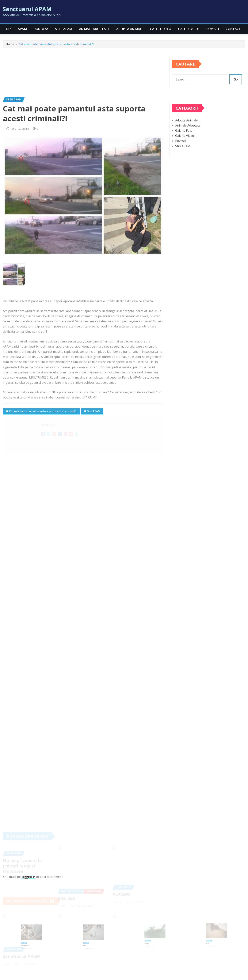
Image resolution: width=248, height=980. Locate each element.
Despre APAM (17, 29)
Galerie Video (189, 29)
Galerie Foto (161, 29)
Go (236, 86)
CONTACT (233, 29)
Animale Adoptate (94, 29)
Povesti (213, 29)
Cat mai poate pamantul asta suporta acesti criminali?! (56, 45)
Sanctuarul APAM (27, 9)
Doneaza (41, 29)
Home (10, 45)
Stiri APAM (64, 29)
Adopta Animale (130, 29)
